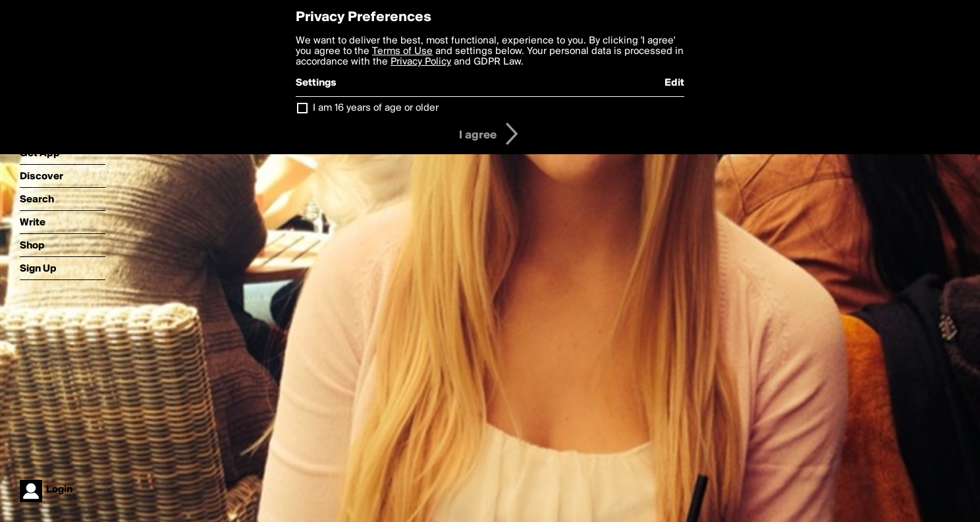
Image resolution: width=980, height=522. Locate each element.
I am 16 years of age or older (376, 108)
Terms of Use (402, 51)
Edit (674, 83)
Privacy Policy (421, 62)
